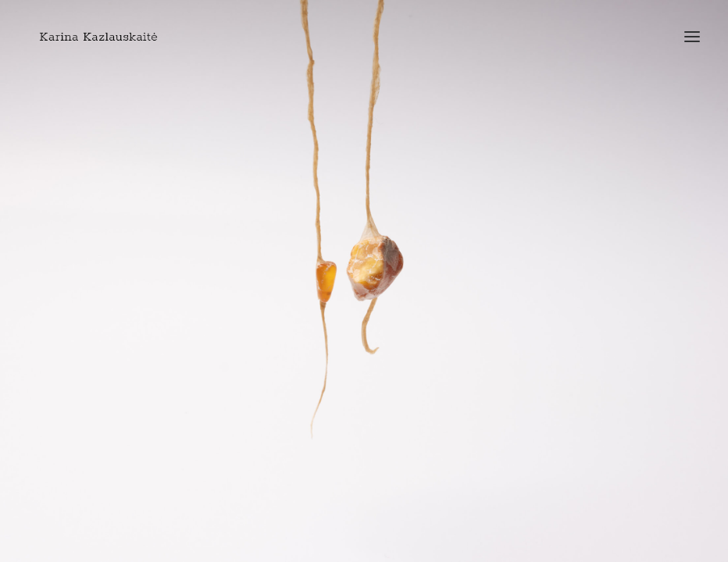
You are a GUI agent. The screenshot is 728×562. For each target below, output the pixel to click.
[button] (692, 37)
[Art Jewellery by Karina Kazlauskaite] (98, 37)
